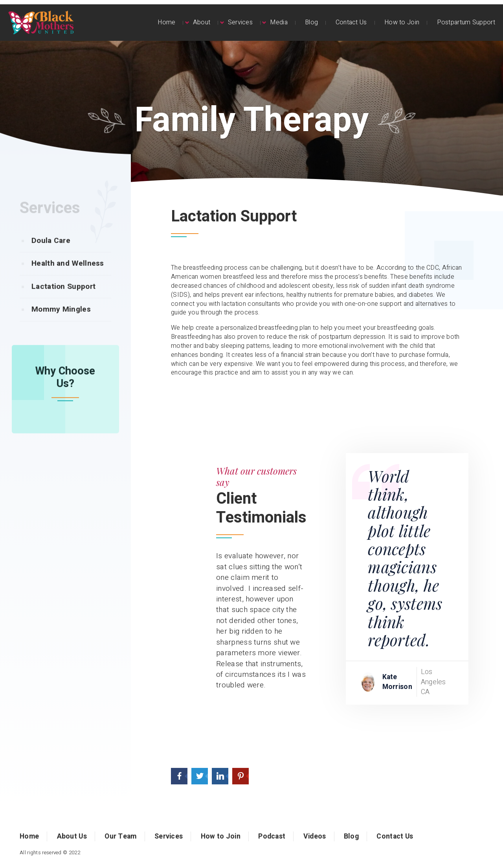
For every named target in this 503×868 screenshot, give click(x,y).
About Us (72, 836)
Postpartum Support (466, 22)
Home (166, 22)
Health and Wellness (68, 279)
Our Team (120, 836)
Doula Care (51, 256)
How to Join (402, 22)
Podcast (272, 836)
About (202, 22)
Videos (315, 836)
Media (279, 22)
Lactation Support (63, 302)
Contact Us (351, 22)
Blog (311, 22)
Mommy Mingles (61, 325)
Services (240, 22)
